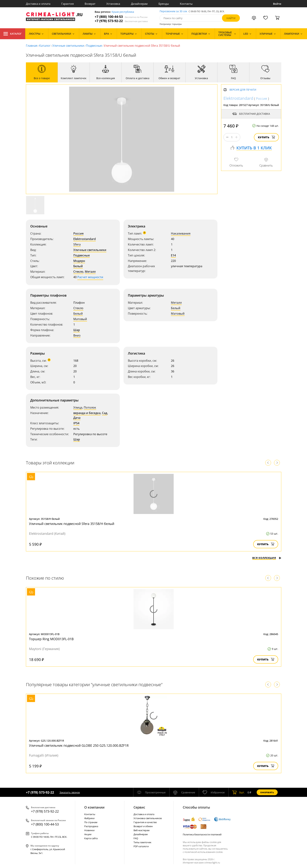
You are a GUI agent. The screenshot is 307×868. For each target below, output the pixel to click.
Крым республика (123, 12)
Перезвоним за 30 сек (173, 11)
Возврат (90, 4)
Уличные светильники (68, 46)
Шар (77, 330)
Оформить (267, 792)
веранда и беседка (87, 413)
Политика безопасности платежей (202, 834)
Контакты (186, 4)
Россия (78, 233)
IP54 (76, 423)
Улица (78, 407)
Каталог (13, 34)
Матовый (80, 319)
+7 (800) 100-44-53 (121, 17)
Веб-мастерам (142, 830)
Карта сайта (91, 838)
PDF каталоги (141, 846)
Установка (113, 4)
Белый (78, 266)
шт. (239, 792)
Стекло (78, 272)
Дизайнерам (139, 4)
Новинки (89, 830)
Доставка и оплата (38, 4)
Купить (266, 137)
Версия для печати (243, 90)
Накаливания (181, 233)
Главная (32, 46)
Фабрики (89, 818)
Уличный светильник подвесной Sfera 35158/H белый (72, 524)
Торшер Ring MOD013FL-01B (51, 639)
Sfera (77, 244)
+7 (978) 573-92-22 (121, 21)
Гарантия (67, 4)
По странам (91, 822)
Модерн (79, 261)
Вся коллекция (267, 558)
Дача (77, 418)
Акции (88, 834)
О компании (94, 807)
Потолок (90, 407)
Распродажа (91, 826)
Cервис (139, 807)
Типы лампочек (142, 842)
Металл (90, 272)
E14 (173, 255)
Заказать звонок (70, 792)
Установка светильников (148, 818)
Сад (105, 413)
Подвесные (94, 46)
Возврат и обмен (143, 826)
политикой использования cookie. (204, 852)
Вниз (77, 335)
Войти (277, 4)
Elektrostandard (85, 239)
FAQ (136, 838)
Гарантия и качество (145, 822)
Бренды (164, 4)
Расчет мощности (90, 277)
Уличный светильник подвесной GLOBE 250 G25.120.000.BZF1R (79, 745)
